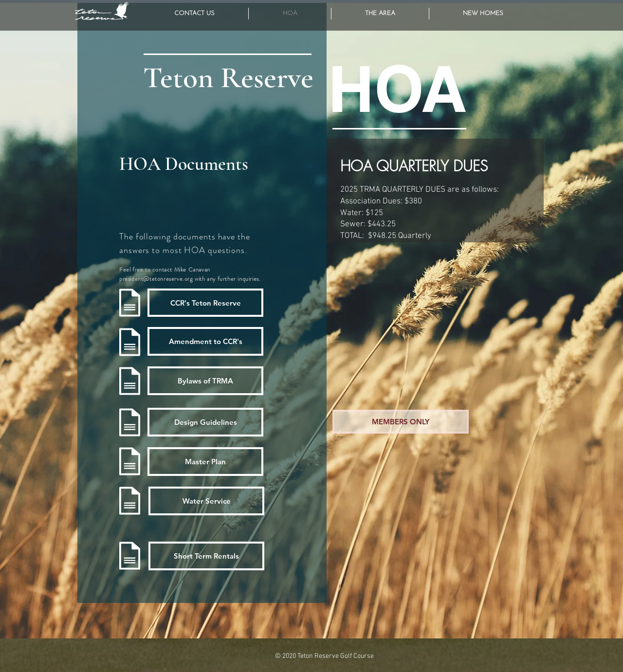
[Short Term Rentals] (206, 556)
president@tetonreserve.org (156, 279)
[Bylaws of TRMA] (205, 381)
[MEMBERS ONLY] (401, 422)
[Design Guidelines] (205, 422)
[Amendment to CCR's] (205, 341)
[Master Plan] (205, 462)
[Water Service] (206, 501)
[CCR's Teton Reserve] (205, 303)
